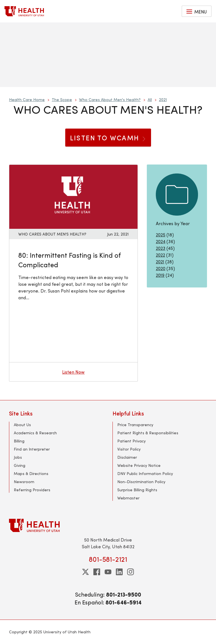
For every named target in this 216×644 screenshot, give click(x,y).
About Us (22, 425)
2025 (161, 235)
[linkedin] (119, 572)
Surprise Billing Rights (137, 490)
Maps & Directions (31, 473)
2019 (160, 275)
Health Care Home (27, 100)
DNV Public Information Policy (145, 473)
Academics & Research (35, 433)
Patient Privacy (131, 441)
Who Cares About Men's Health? (110, 100)
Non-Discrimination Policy (141, 482)
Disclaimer (127, 457)
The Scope (62, 100)
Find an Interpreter (32, 449)
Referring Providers (32, 490)
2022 (160, 255)
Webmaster (128, 498)
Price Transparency (135, 425)
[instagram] (130, 572)
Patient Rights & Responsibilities (148, 433)
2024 (161, 241)
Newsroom (24, 482)
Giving (20, 465)
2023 (161, 248)
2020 (161, 268)
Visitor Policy (129, 449)
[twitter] (85, 572)
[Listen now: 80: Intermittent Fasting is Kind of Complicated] (73, 196)
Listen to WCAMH (108, 138)
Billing (19, 441)
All (150, 100)
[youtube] (108, 572)
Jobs (18, 457)
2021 (163, 100)
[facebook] (97, 572)
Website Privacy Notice (139, 465)
